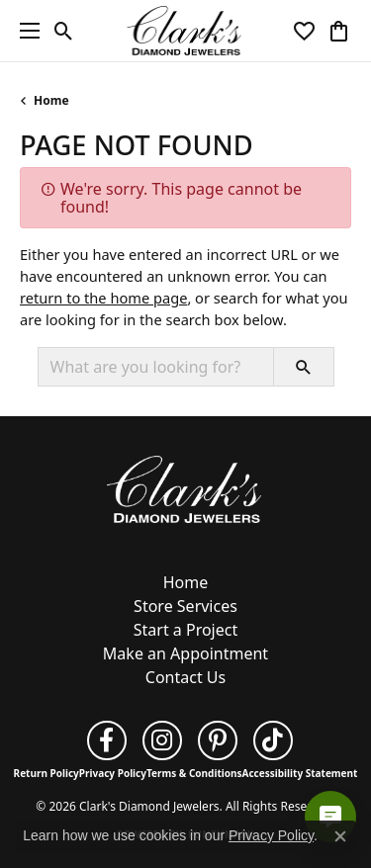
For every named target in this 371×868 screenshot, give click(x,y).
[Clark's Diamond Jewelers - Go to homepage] (186, 487)
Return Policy (46, 773)
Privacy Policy (113, 773)
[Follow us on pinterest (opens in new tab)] (218, 740)
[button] (64, 31)
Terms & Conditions (194, 773)
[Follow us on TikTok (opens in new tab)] (273, 740)
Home (51, 100)
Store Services (185, 606)
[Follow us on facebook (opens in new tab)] (107, 740)
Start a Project (185, 630)
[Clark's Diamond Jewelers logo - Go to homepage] (185, 31)
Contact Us (185, 677)
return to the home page (103, 298)
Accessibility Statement (300, 773)
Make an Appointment (185, 653)
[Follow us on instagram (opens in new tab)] (162, 740)
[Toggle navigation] (25, 31)
